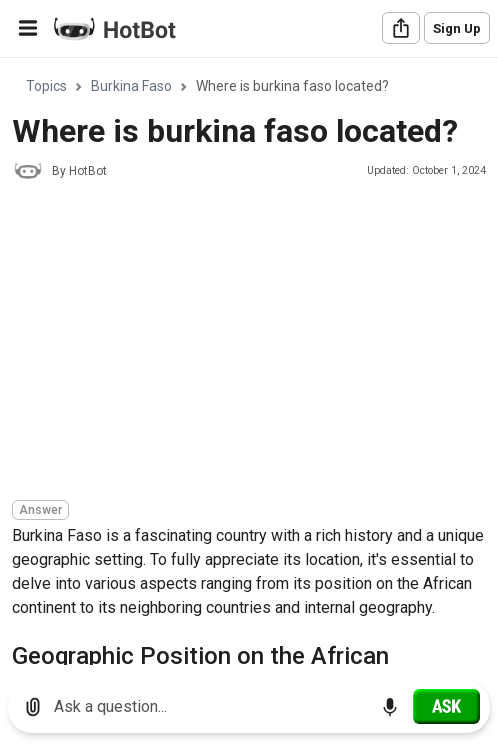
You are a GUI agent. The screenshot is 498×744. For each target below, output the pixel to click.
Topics (46, 86)
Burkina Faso (131, 86)
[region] (249, 362)
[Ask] (446, 706)
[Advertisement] (255, 343)
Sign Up (457, 28)
